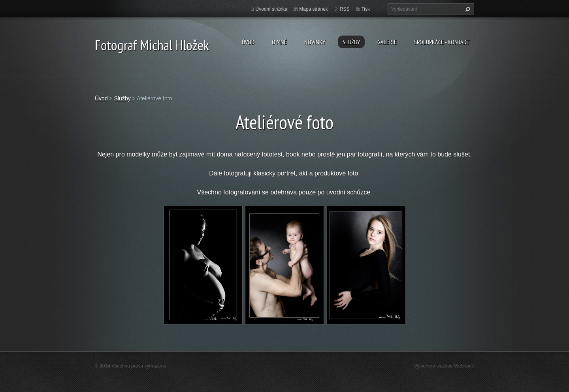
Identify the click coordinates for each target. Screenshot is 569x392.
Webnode (464, 366)
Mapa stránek (314, 9)
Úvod (248, 42)
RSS (345, 9)
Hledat (467, 9)
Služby (351, 42)
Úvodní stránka (272, 9)
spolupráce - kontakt (442, 42)
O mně (279, 42)
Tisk (366, 9)
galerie (387, 42)
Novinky (315, 42)
